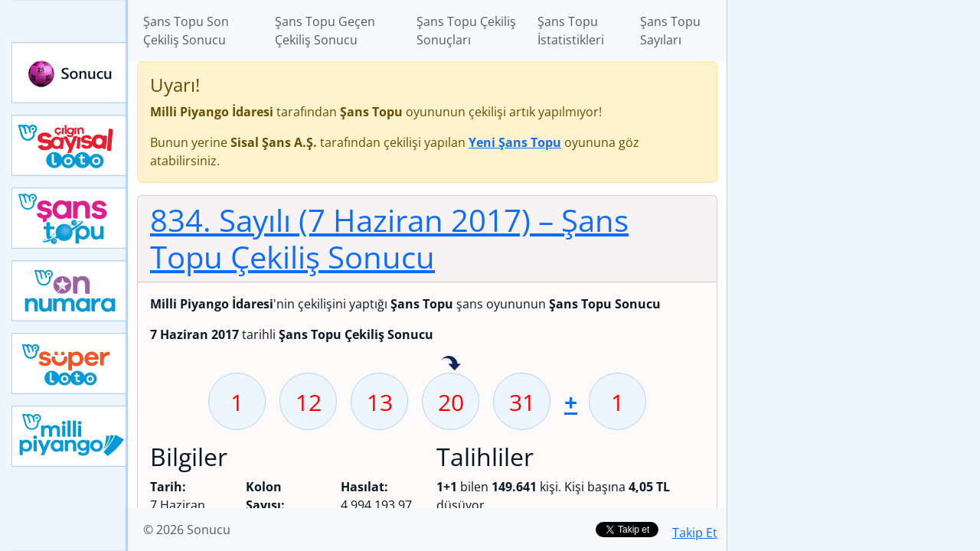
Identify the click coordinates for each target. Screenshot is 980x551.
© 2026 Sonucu (187, 530)
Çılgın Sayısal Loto (70, 145)
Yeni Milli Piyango (70, 436)
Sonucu (70, 73)
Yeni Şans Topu (70, 218)
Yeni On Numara (70, 291)
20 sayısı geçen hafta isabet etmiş (451, 364)
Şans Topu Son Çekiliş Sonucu (186, 31)
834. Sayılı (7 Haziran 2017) (389, 238)
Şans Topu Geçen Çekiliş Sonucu (325, 31)
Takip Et (695, 533)
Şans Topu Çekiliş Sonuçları (466, 31)
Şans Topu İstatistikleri (571, 31)
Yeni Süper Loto (70, 364)
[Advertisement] (854, 242)
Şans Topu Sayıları (670, 31)
